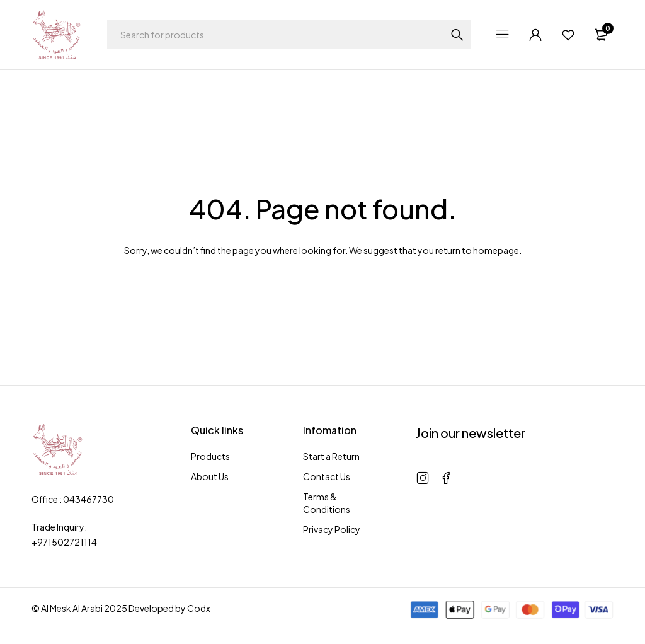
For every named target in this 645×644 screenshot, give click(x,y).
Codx (199, 608)
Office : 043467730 (73, 499)
